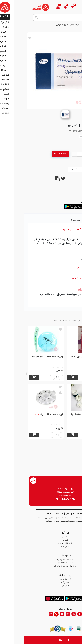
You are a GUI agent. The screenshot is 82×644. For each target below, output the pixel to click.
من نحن (41, 537)
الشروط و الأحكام (41, 563)
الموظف (41, 589)
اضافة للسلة (36, 154)
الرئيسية (76, 25)
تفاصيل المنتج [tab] (69, 220)
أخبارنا (41, 540)
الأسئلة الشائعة (41, 544)
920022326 (41, 500)
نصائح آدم (41, 583)
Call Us (73, 169)
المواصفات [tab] (51, 220)
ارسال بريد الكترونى (55, 169)
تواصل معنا (41, 640)
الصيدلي (41, 586)
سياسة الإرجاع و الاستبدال (41, 566)
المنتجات (64, 25)
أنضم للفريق (41, 580)
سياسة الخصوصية (41, 560)
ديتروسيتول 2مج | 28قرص (44, 25)
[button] (43, 7)
